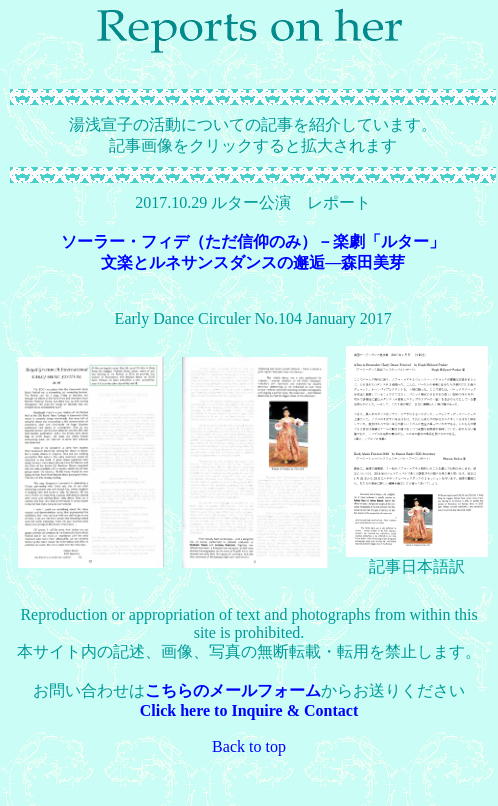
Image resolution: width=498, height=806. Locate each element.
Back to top (249, 746)
